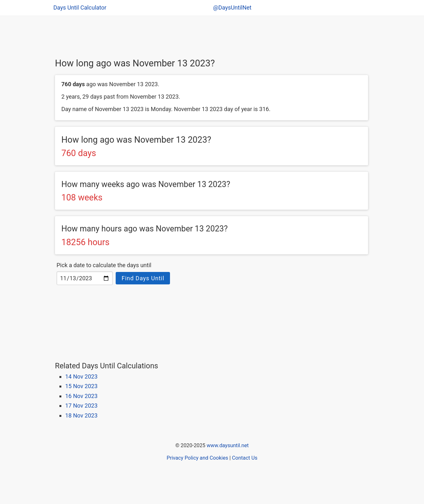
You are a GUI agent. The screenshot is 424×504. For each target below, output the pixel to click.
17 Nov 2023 (81, 406)
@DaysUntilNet (232, 8)
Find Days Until (143, 278)
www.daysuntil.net (228, 445)
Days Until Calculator (80, 8)
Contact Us (245, 458)
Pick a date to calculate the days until (104, 265)
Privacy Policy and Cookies (197, 458)
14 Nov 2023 (81, 376)
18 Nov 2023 (81, 415)
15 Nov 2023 (81, 386)
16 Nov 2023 (81, 396)
